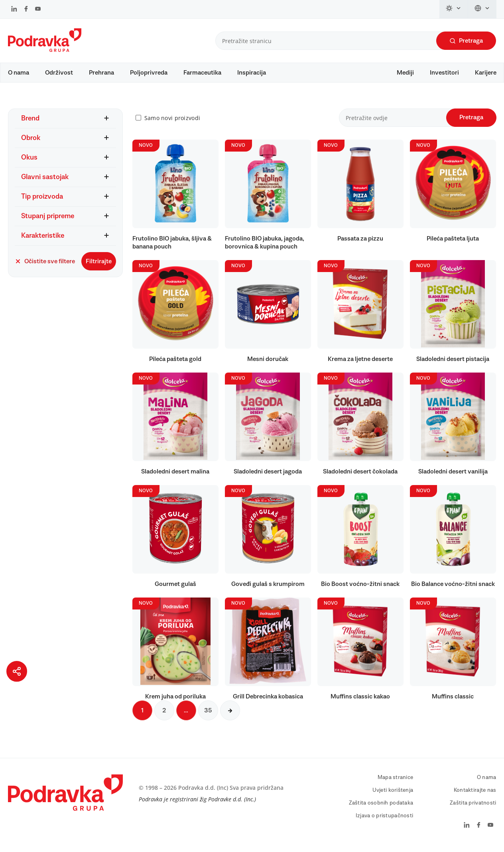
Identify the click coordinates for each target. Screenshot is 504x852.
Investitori (444, 73)
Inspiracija (252, 73)
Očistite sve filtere (45, 265)
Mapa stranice (396, 781)
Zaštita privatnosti (473, 807)
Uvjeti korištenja (393, 794)
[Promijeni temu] (454, 9)
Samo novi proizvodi (172, 122)
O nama (19, 73)
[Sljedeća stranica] (230, 714)
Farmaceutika (202, 73)
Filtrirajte (99, 265)
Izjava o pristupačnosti (384, 820)
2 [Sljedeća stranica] (164, 714)
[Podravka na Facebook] (26, 10)
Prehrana (101, 73)
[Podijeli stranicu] (17, 671)
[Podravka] (45, 50)
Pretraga (466, 41)
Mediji (405, 73)
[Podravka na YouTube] (38, 10)
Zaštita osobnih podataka (381, 807)
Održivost (59, 73)
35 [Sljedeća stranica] (208, 714)
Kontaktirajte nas (475, 794)
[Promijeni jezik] (482, 9)
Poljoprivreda (149, 73)
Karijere (486, 73)
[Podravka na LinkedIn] (14, 10)
